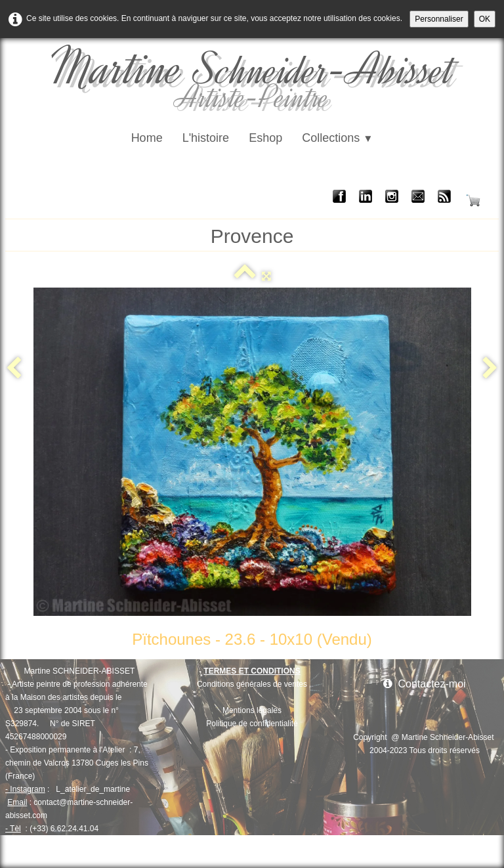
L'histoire (206, 138)
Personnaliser (439, 19)
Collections (337, 138)
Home (147, 138)
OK (485, 19)
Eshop (265, 138)
